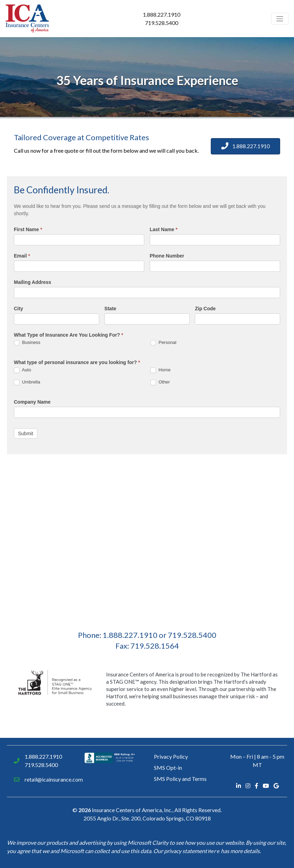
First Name (28, 229)
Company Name (32, 402)
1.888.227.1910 (162, 14)
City (18, 309)
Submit (26, 433)
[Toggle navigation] (280, 19)
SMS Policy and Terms (180, 779)
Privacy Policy (171, 756)
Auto (23, 370)
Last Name (164, 229)
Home (161, 370)
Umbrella (27, 382)
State (110, 309)
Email (22, 256)
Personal (163, 343)
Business (27, 343)
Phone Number (167, 256)
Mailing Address (33, 282)
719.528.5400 (162, 23)
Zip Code (205, 309)
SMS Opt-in (168, 768)
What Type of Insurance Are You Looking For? (68, 335)
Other (160, 382)
